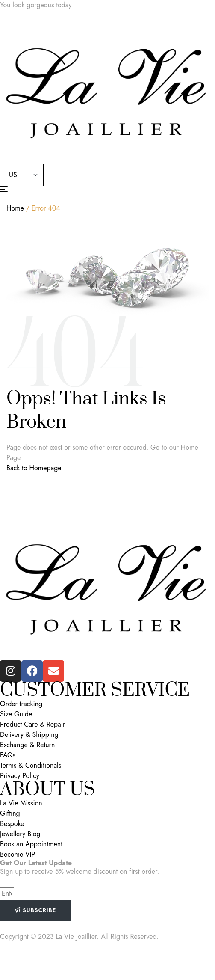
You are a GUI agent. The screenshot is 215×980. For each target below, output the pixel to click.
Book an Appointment (31, 844)
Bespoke (12, 824)
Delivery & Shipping (29, 735)
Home (15, 208)
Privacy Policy (20, 776)
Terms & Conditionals (31, 766)
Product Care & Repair (32, 725)
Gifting (10, 814)
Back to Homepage (34, 468)
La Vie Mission (21, 803)
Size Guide (16, 714)
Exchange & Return (28, 745)
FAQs (8, 755)
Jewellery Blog (20, 834)
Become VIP (18, 855)
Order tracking (21, 704)
